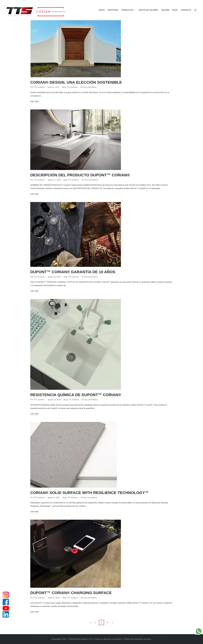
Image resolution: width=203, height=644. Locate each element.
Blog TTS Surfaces (70, 87)
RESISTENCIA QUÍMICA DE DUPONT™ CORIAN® (76, 395)
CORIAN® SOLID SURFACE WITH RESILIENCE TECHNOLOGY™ (90, 493)
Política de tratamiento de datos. (138, 639)
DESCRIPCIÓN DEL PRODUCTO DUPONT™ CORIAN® (80, 175)
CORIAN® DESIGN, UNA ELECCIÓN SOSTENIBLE (76, 82)
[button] (90, 622)
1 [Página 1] (96, 622)
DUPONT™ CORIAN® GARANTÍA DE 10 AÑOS (73, 272)
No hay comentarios (88, 87)
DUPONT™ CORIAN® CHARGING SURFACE (71, 593)
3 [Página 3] (107, 622)
